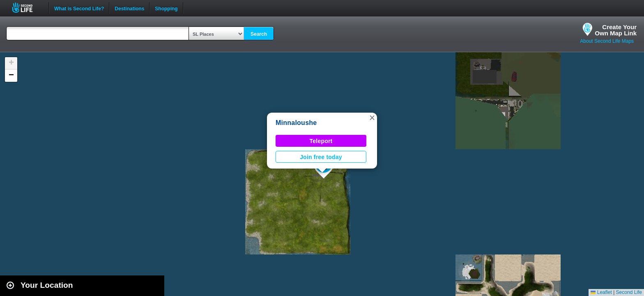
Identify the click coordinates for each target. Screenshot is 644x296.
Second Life (27, 8)
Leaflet (601, 292)
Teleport (321, 141)
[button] (372, 118)
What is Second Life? (79, 8)
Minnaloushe (296, 123)
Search (259, 34)
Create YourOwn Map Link (616, 30)
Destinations (129, 8)
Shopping (166, 8)
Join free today (321, 157)
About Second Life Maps (607, 41)
